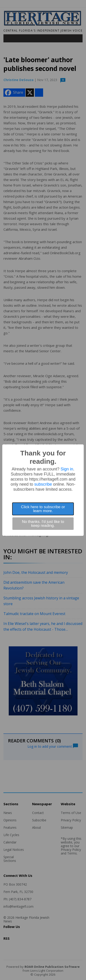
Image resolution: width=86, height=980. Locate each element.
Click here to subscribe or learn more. (43, 509)
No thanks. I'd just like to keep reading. (43, 524)
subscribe (43, 484)
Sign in (67, 469)
